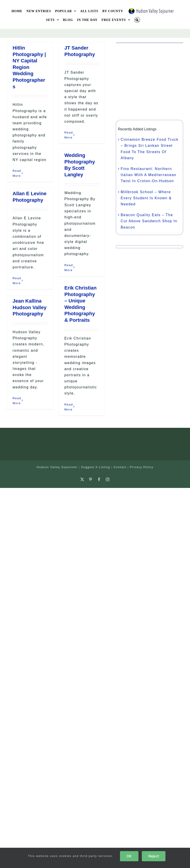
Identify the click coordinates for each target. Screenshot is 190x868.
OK (129, 856)
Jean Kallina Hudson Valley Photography (29, 307)
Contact (120, 467)
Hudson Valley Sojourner (57, 467)
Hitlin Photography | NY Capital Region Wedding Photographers (29, 67)
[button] (137, 20)
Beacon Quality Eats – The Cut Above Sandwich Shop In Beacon (149, 221)
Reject (154, 856)
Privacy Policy (142, 467)
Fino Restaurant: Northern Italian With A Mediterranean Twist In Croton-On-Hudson (149, 175)
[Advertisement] (149, 82)
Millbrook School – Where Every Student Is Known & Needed (146, 198)
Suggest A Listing (96, 467)
